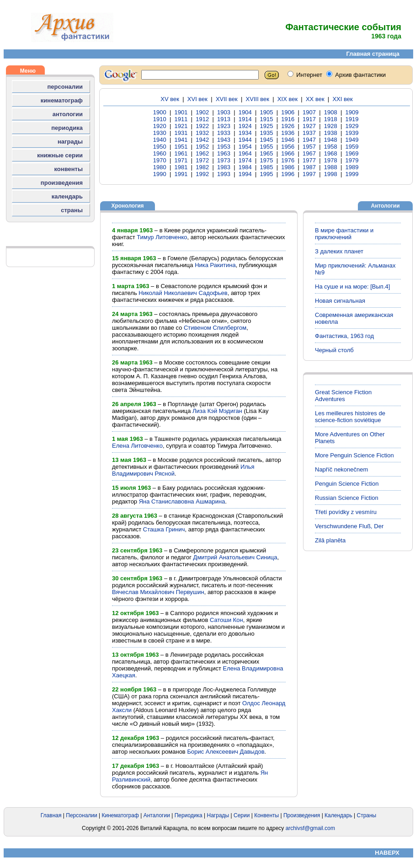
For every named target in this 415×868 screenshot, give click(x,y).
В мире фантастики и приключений (344, 234)
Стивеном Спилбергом (215, 328)
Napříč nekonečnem (341, 469)
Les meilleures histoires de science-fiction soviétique (350, 417)
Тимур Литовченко (162, 237)
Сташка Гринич (164, 529)
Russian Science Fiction (347, 498)
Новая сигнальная (340, 301)
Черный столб (334, 350)
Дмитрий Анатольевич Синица (235, 557)
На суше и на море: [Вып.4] (352, 287)
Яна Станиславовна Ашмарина (182, 501)
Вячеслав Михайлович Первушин (158, 592)
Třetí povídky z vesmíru (346, 512)
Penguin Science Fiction (347, 484)
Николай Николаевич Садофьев (183, 293)
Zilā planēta (330, 540)
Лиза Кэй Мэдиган (217, 411)
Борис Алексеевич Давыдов (226, 752)
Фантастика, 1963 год (344, 336)
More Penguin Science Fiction (354, 455)
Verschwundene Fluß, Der (349, 526)
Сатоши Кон (226, 620)
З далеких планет (339, 251)
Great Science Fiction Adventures (343, 396)
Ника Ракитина (215, 265)
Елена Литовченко (137, 446)
